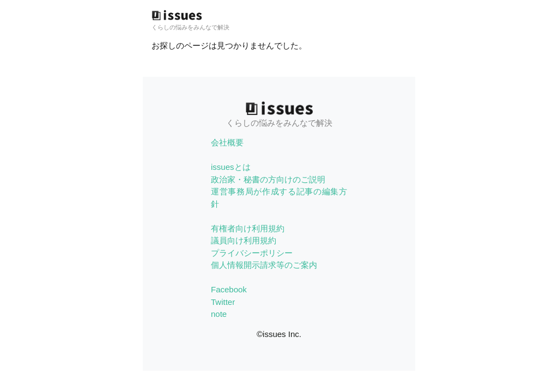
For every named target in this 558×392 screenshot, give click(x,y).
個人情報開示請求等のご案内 (264, 265)
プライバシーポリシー (252, 253)
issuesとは (231, 167)
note (219, 314)
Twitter (223, 302)
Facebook (229, 289)
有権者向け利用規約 (248, 228)
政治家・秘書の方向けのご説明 (268, 179)
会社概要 (227, 142)
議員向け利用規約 (244, 240)
